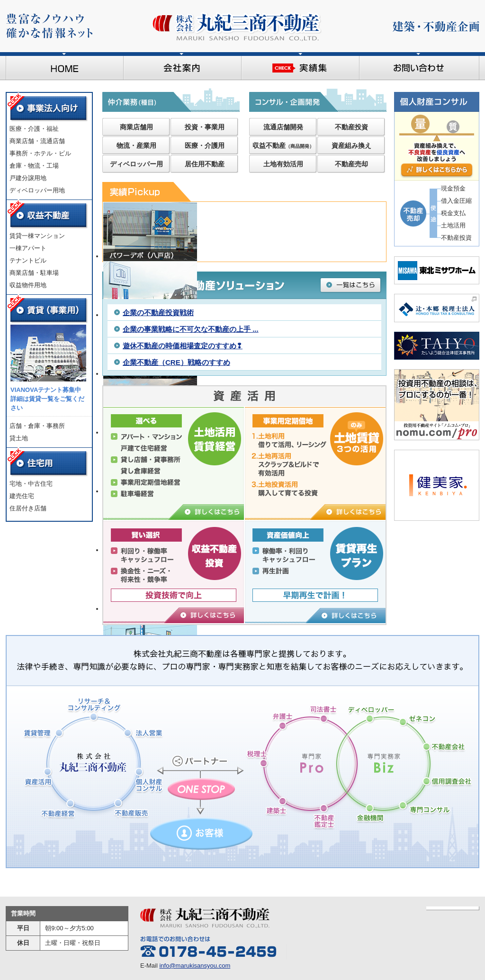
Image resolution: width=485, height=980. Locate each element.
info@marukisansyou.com (195, 966)
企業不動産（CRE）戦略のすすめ (176, 362)
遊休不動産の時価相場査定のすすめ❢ (183, 346)
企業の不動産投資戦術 (158, 313)
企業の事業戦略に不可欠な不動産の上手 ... (191, 329)
